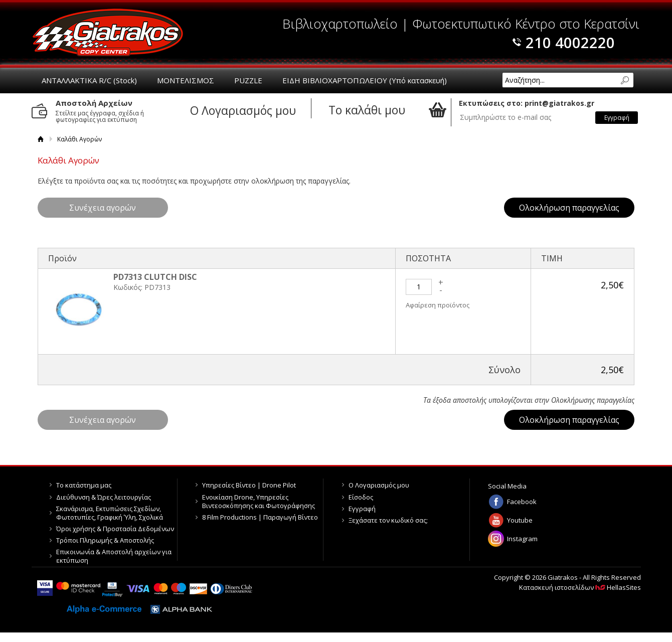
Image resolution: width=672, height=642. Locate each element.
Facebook (522, 502)
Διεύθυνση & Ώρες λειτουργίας (104, 497)
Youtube (520, 520)
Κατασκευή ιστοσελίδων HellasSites (580, 587)
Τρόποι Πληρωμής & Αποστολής (105, 540)
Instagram (522, 539)
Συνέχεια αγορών (103, 208)
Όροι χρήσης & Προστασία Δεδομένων (115, 529)
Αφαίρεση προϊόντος (438, 305)
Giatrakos (108, 33)
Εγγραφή (362, 509)
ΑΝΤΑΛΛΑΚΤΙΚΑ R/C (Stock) (89, 80)
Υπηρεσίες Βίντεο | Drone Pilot (249, 485)
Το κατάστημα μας (84, 485)
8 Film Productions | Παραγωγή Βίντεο (260, 517)
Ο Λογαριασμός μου (379, 485)
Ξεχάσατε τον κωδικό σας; (388, 520)
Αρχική (41, 139)
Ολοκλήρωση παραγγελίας (569, 208)
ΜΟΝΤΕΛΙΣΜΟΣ (186, 80)
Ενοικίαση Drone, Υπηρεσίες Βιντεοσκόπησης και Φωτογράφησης (259, 501)
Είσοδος (361, 497)
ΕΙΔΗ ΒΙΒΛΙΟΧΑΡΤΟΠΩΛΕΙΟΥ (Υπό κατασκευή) (365, 80)
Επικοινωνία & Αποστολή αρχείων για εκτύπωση (114, 556)
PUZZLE (248, 80)
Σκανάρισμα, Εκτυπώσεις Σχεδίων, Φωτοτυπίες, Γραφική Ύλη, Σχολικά (110, 513)
